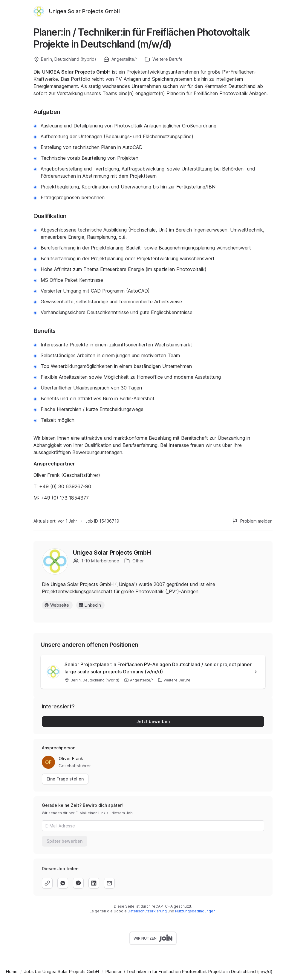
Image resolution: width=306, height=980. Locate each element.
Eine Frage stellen (65, 779)
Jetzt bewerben (153, 721)
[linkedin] (94, 883)
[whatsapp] (63, 883)
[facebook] (78, 883)
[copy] (47, 883)
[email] (109, 883)
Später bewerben (65, 841)
